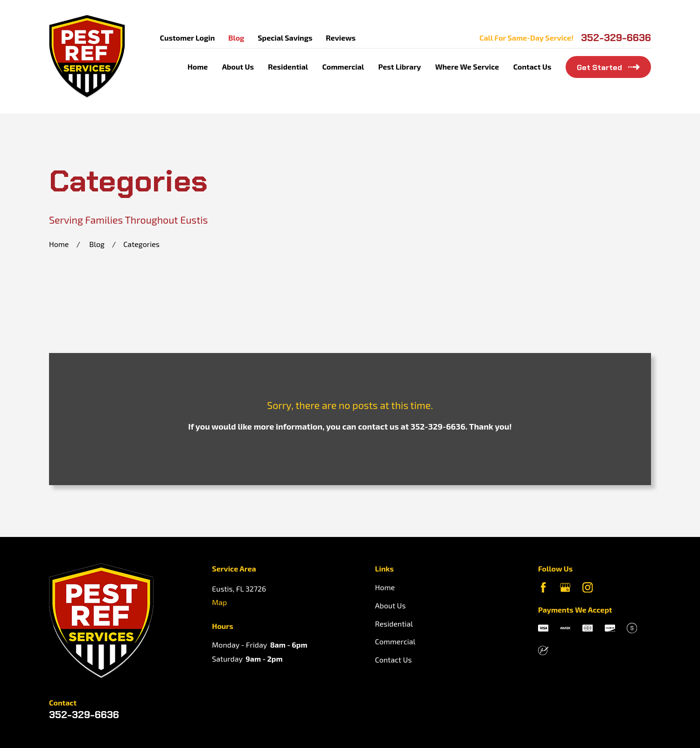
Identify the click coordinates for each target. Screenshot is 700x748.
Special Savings (285, 38)
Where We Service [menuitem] (467, 67)
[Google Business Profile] (565, 587)
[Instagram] (588, 587)
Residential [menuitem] (288, 67)
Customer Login (188, 38)
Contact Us (394, 660)
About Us (391, 605)
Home (385, 587)
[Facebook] (543, 587)
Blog (236, 38)
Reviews (341, 38)
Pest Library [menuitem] (399, 67)
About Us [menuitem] (238, 67)
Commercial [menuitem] (343, 67)
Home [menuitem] (198, 67)
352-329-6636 (616, 38)
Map (219, 602)
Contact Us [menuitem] (532, 67)
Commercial (395, 641)
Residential (394, 624)
